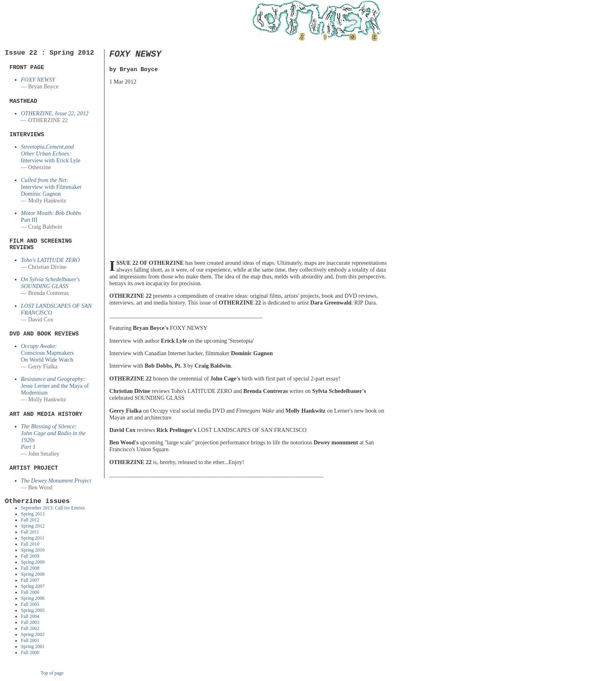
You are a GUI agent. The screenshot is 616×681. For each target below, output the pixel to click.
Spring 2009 (33, 562)
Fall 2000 (30, 652)
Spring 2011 (33, 538)
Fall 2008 (30, 568)
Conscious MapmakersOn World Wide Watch (47, 353)
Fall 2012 (30, 520)
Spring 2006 (33, 598)
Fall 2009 (30, 556)
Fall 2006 (30, 592)
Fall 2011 (30, 532)
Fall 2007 (30, 580)
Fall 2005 (30, 604)
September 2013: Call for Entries (53, 508)
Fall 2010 (30, 544)
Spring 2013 (33, 514)
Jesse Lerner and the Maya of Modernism (55, 386)
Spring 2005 (33, 610)
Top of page (52, 673)
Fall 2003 (30, 622)
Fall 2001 (30, 640)
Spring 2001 (33, 646)
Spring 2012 (33, 526)
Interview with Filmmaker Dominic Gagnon (51, 187)
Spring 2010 (33, 550)
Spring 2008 (33, 574)
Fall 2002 (30, 628)
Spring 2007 (33, 586)
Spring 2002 (33, 634)
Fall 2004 (30, 616)
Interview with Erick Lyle (51, 153)
